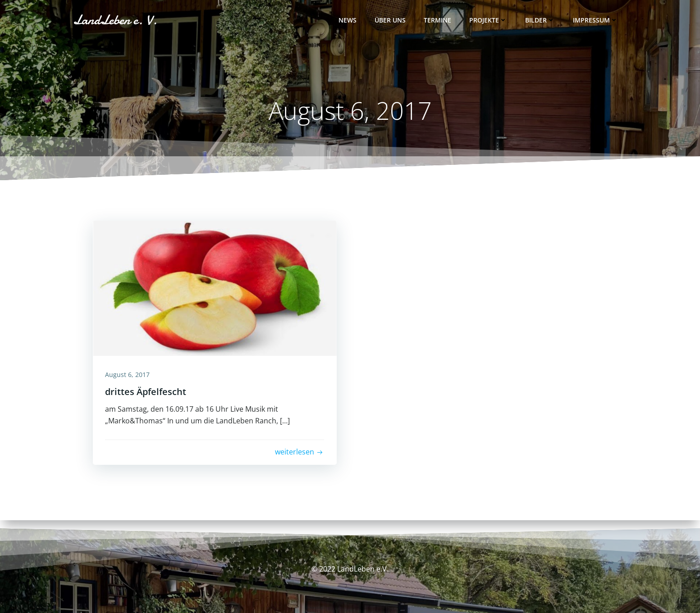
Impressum (596, 20)
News (348, 20)
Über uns (391, 20)
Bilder (541, 20)
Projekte (489, 20)
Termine (438, 20)
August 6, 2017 (129, 375)
